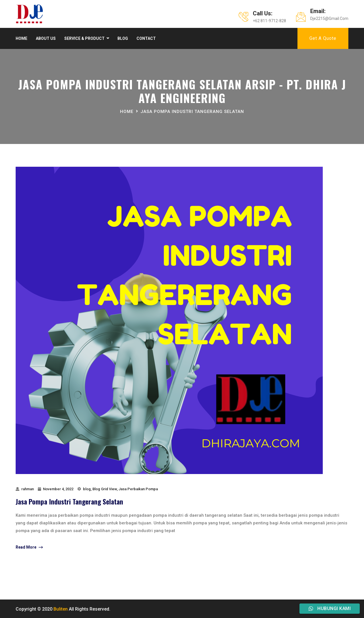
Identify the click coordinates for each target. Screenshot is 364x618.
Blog (123, 38)
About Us (46, 38)
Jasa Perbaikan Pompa (138, 489)
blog (87, 489)
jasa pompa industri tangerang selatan (192, 112)
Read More (29, 547)
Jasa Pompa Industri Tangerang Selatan (69, 501)
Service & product (84, 38)
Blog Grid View (105, 489)
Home (21, 38)
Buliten (61, 609)
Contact (146, 38)
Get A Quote (323, 38)
